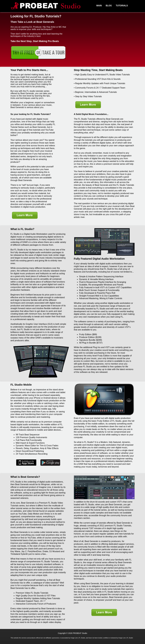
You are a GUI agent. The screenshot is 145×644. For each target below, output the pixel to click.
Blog (109, 6)
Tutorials (122, 6)
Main (99, 6)
